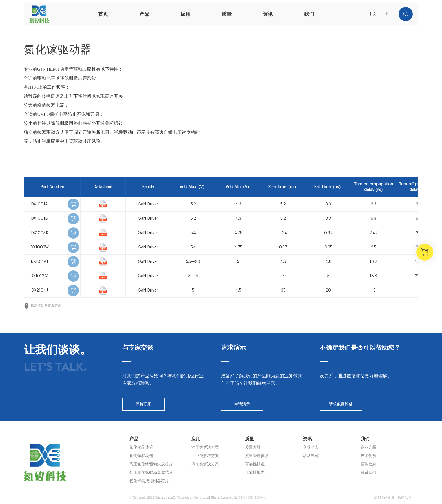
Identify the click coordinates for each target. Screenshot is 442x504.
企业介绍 (368, 447)
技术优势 (368, 456)
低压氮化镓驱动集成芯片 (151, 473)
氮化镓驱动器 (141, 456)
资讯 (268, 14)
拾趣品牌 (405, 498)
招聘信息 (368, 464)
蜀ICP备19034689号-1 (250, 498)
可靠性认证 (255, 464)
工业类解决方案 (205, 456)
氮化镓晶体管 (141, 447)
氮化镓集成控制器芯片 (149, 481)
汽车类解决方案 (205, 464)
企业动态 (311, 447)
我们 (309, 14)
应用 (185, 14)
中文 (373, 14)
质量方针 (253, 447)
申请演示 (242, 404)
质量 (227, 14)
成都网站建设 (384, 498)
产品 (144, 14)
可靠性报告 (255, 473)
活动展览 (311, 456)
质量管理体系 (257, 456)
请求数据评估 (341, 404)
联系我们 (368, 473)
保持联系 (143, 404)
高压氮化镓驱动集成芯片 (151, 464)
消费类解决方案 (205, 447)
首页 (103, 14)
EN (386, 14)
